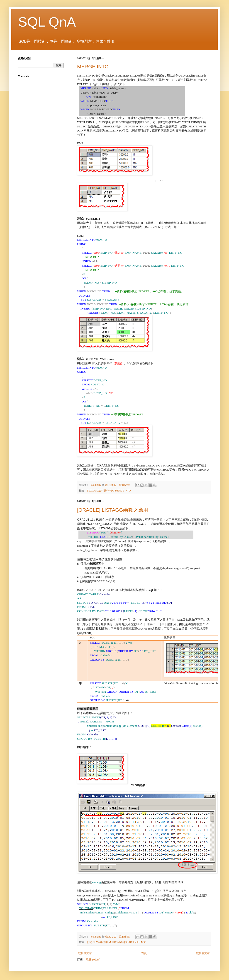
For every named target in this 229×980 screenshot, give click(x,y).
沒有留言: (125, 485)
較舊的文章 (203, 953)
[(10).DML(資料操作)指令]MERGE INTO (109, 491)
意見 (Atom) (93, 960)
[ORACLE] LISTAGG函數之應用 (113, 510)
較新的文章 (85, 953)
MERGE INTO (93, 67)
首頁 (144, 953)
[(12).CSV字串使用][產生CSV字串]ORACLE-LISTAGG (117, 942)
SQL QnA (47, 22)
